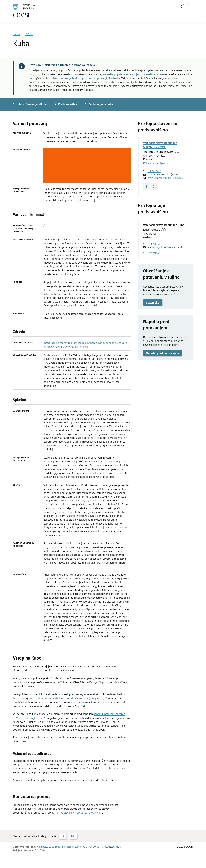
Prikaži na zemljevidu (155, 163)
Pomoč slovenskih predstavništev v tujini (78, 813)
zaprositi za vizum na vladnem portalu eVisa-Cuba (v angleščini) (67, 698)
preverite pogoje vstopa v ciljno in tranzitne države (133, 74)
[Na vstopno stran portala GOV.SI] (33, 11)
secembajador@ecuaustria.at (165, 247)
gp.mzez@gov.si (113, 847)
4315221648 (154, 253)
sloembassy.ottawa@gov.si (163, 174)
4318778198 (154, 244)
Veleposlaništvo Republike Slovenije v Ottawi (160, 145)
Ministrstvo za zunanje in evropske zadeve (59, 847)
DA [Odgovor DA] (63, 836)
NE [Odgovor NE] (73, 836)
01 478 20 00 (93, 847)
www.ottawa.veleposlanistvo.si (165, 178)
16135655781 (154, 171)
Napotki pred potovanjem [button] (162, 353)
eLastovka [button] (153, 303)
